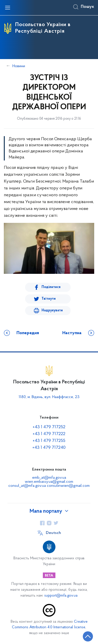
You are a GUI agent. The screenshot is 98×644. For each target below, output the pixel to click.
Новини (19, 66)
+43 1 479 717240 (49, 448)
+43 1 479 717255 (49, 441)
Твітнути (49, 299)
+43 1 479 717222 (49, 434)
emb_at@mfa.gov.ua (49, 478)
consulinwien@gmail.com (68, 486)
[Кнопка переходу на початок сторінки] (88, 636)
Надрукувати (52, 310)
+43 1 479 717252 (49, 427)
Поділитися (51, 287)
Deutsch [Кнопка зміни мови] (53, 533)
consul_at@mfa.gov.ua (28, 486)
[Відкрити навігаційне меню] (8, 8)
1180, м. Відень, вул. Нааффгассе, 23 (49, 397)
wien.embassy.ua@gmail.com (49, 482)
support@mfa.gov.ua (61, 596)
